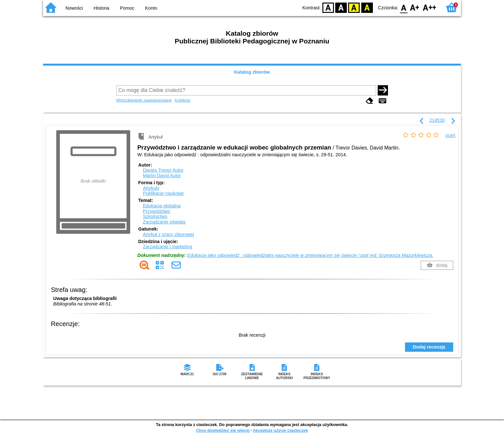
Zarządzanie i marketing (167, 247)
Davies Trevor (163, 170)
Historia (101, 8)
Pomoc (127, 8)
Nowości (74, 8)
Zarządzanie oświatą (164, 222)
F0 (404, 7)
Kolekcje (183, 100)
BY (367, 7)
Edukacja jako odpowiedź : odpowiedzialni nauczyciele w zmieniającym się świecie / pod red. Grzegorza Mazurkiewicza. (310, 255)
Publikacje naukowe (163, 193)
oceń (450, 135)
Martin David (162, 176)
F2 (430, 7)
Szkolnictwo (155, 216)
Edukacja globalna (162, 206)
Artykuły (151, 188)
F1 (415, 7)
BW (341, 7)
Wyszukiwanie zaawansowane (144, 100)
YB (354, 7)
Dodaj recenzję (429, 347)
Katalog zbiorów (252, 72)
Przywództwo (156, 211)
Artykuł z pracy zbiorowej (168, 234)
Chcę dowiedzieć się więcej (223, 430)
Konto (151, 8)
